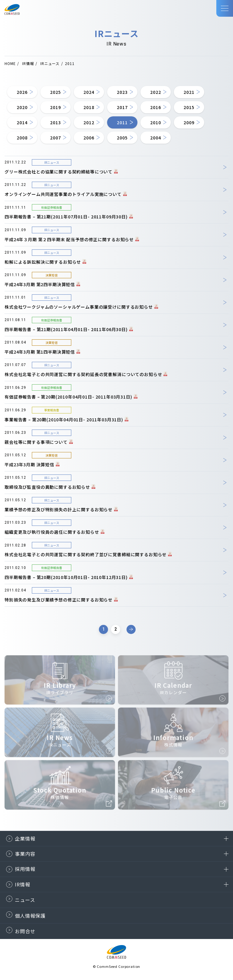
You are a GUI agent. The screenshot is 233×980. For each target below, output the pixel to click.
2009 (189, 122)
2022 (155, 92)
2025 (55, 92)
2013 (55, 122)
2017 (122, 107)
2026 (22, 92)
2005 (122, 138)
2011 (122, 122)
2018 (89, 107)
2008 (22, 138)
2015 (189, 107)
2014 (22, 122)
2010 (155, 122)
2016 (155, 107)
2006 (89, 138)
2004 (155, 138)
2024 (89, 92)
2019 (55, 107)
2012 (89, 122)
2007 (55, 138)
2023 (122, 92)
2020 (22, 107)
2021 (189, 92)
